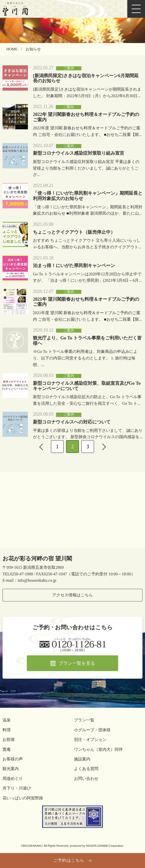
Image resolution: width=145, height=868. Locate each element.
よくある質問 (86, 769)
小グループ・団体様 (92, 730)
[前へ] (41, 447)
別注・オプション (90, 740)
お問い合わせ (86, 779)
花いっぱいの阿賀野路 (23, 798)
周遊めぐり (13, 779)
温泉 (7, 720)
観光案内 (11, 769)
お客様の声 (13, 759)
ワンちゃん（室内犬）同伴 (98, 749)
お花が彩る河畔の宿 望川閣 (37, 559)
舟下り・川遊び (17, 788)
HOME (12, 49)
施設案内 (82, 759)
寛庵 (7, 749)
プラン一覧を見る (77, 663)
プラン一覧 (84, 720)
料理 (7, 730)
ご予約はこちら (69, 860)
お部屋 (9, 740)
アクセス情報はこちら (72, 595)
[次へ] (104, 447)
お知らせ (33, 49)
